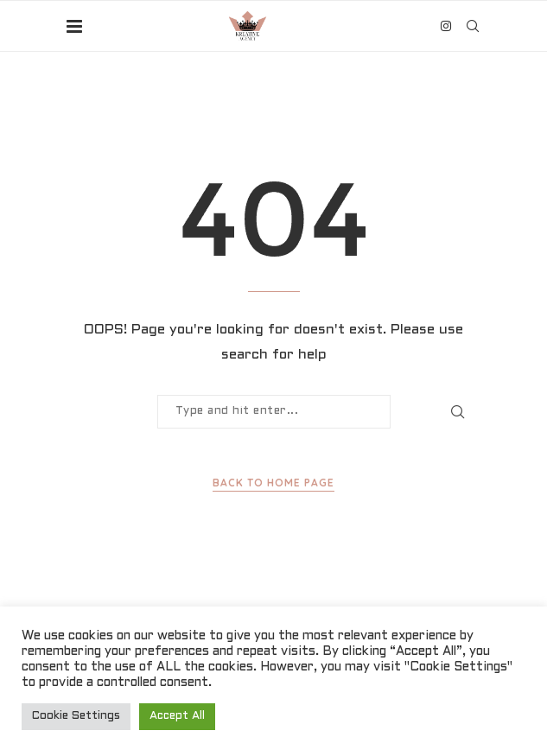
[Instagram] (446, 26)
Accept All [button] (177, 716)
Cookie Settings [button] (76, 716)
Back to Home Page (273, 483)
